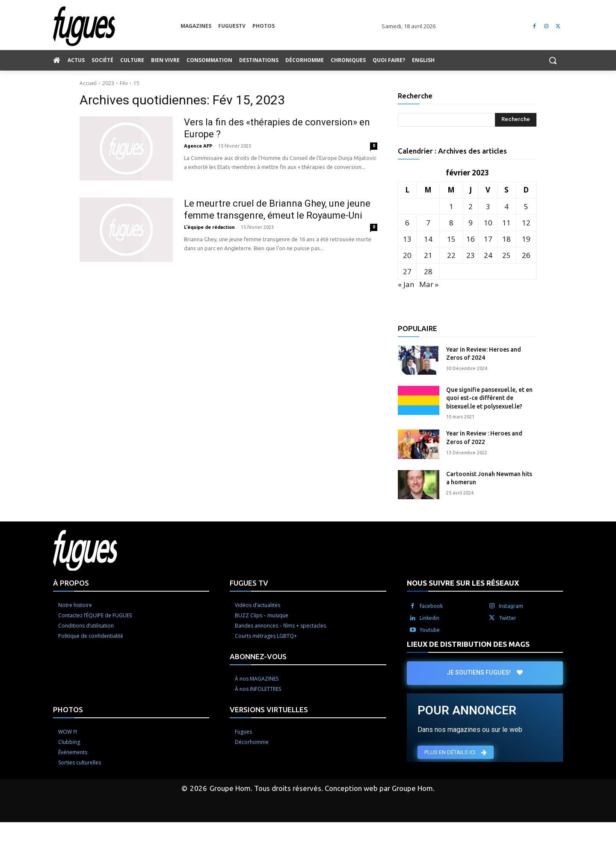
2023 (108, 83)
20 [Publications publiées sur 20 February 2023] (407, 255)
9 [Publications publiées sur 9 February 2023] (471, 223)
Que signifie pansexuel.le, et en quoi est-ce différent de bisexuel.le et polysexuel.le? (489, 398)
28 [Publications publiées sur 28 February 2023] (428, 271)
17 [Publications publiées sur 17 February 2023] (488, 239)
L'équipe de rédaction (209, 227)
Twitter (508, 618)
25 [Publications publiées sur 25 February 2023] (506, 255)
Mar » (429, 284)
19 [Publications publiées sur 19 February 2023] (526, 239)
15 (136, 83)
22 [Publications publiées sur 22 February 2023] (451, 255)
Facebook (431, 606)
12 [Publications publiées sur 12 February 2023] (526, 223)
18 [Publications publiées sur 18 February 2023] (506, 239)
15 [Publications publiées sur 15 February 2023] (451, 239)
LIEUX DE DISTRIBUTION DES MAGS (468, 644)
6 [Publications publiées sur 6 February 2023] (407, 223)
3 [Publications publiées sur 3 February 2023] (488, 206)
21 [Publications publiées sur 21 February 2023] (428, 255)
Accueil (88, 83)
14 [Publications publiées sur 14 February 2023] (428, 239)
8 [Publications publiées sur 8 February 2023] (451, 223)
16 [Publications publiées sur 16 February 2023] (471, 239)
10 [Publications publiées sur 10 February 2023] (488, 223)
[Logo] (117, 26)
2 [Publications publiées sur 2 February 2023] (471, 206)
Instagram (511, 606)
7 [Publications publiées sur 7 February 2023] (428, 223)
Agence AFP (198, 146)
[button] (553, 60)
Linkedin (429, 618)
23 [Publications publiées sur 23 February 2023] (471, 255)
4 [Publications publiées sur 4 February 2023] (506, 206)
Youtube (430, 630)
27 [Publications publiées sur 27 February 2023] (407, 271)
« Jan (406, 284)
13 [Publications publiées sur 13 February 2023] (407, 239)
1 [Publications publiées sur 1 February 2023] (451, 206)
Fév (124, 83)
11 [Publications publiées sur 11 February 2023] (506, 223)
